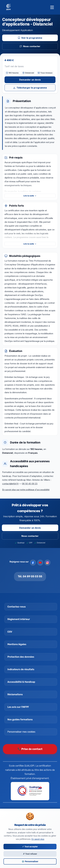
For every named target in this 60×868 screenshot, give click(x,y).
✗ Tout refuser (30, 854)
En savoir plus (38, 839)
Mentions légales (17, 644)
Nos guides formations (20, 720)
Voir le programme (30, 38)
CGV (10, 632)
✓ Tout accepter (30, 847)
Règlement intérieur (19, 619)
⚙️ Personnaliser (30, 861)
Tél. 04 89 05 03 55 (30, 576)
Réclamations (15, 694)
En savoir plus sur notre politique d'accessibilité (26, 492)
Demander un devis (30, 80)
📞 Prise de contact (30, 749)
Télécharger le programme (30, 88)
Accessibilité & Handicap (21, 682)
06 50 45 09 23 (30, 486)
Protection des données (21, 657)
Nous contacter (30, 46)
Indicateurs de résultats (21, 669)
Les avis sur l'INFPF (18, 707)
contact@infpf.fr (10, 486)
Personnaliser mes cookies (21, 732)
